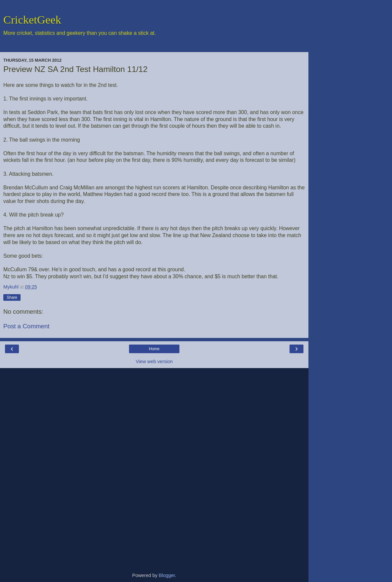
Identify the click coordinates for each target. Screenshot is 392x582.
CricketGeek (32, 20)
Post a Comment (26, 326)
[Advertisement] (154, 468)
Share (12, 297)
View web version (154, 361)
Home (154, 349)
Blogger (167, 575)
